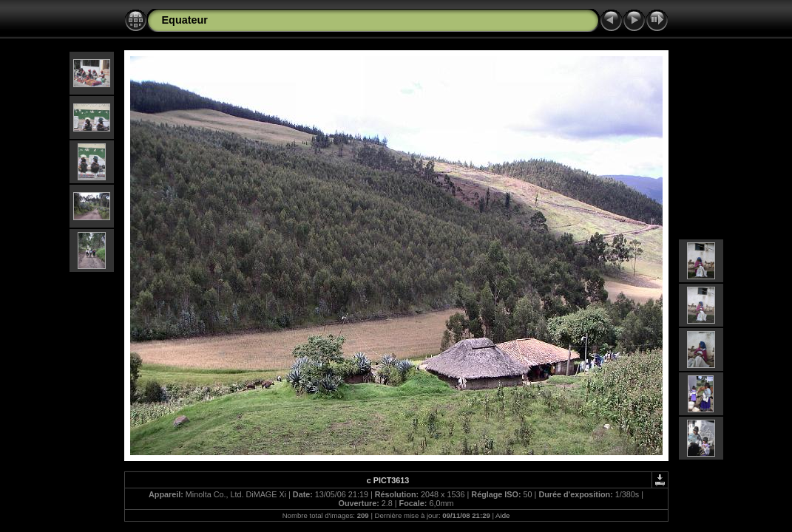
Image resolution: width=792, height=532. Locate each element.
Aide (502, 515)
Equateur (185, 20)
